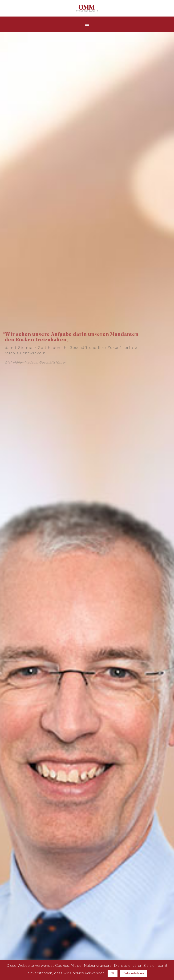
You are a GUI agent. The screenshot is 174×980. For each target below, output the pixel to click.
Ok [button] (113, 974)
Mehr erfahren (133, 974)
